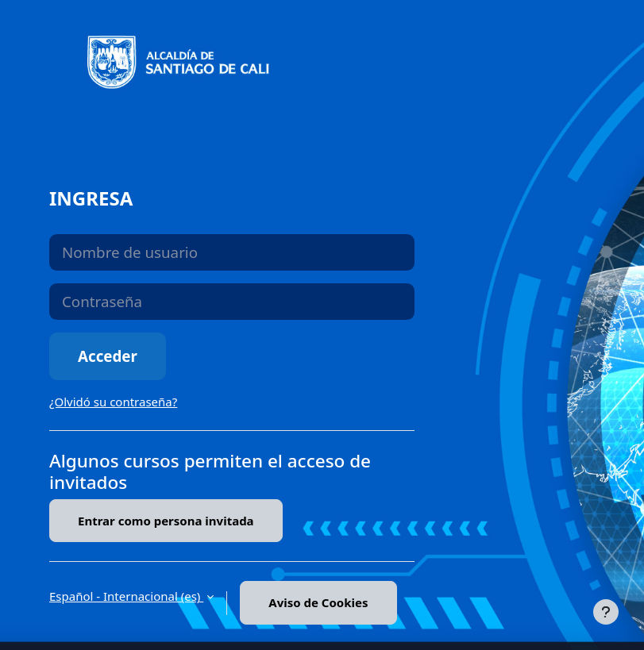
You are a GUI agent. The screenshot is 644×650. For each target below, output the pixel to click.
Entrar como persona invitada (166, 521)
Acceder (108, 356)
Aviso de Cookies (318, 602)
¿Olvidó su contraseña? (113, 402)
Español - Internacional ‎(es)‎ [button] (126, 596)
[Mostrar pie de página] (606, 612)
